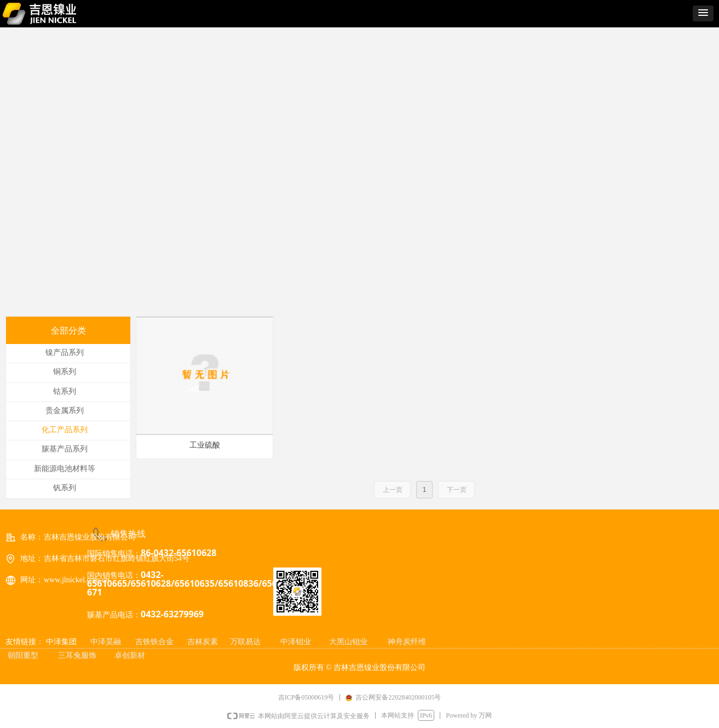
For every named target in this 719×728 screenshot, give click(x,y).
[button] (703, 13)
